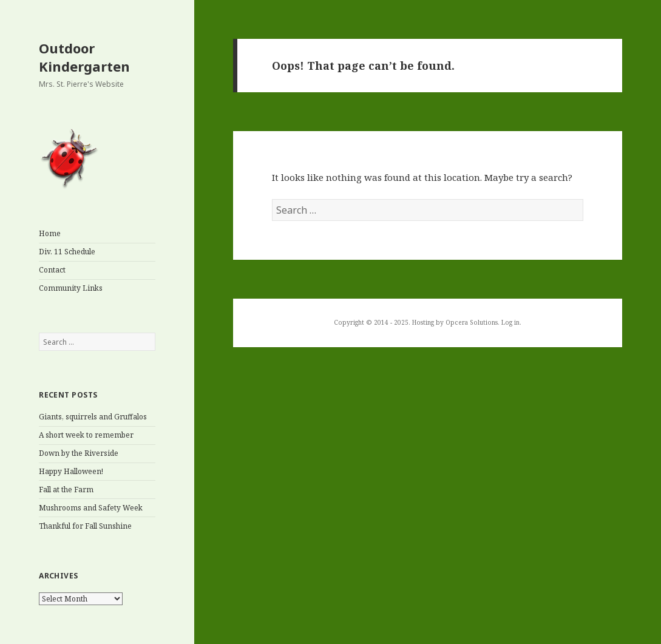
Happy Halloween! (71, 471)
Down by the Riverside (79, 453)
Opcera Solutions (472, 322)
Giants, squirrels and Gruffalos (93, 417)
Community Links (71, 288)
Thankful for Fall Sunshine (85, 526)
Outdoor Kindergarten (84, 57)
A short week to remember (86, 435)
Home (50, 233)
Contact (52, 270)
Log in (510, 322)
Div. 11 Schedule (67, 252)
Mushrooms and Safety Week (91, 508)
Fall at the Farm (66, 490)
